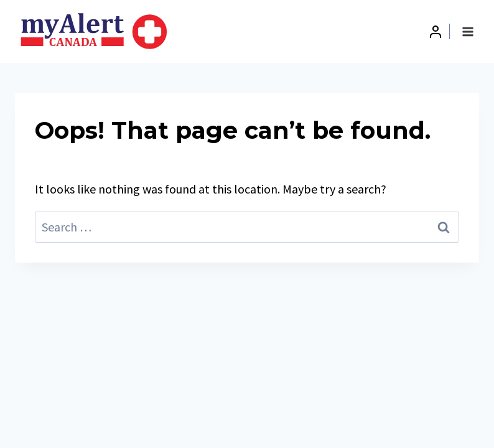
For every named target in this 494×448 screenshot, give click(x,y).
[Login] (436, 32)
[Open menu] (468, 31)
